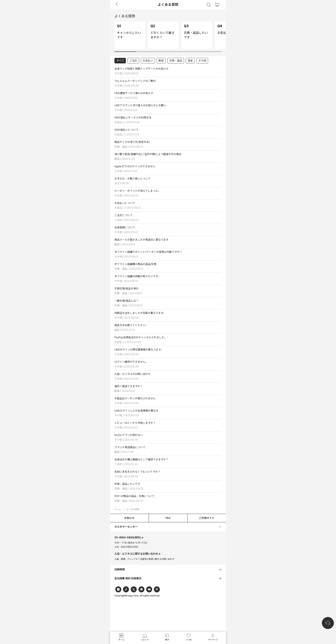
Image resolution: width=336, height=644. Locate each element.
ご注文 (133, 61)
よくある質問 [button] (133, 509)
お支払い (148, 61)
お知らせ (129, 518)
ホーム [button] (118, 509)
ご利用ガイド (207, 518)
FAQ (168, 518)
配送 (161, 61)
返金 (190, 61)
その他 (202, 61)
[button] (168, 527)
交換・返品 (176, 61)
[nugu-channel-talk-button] (328, 623)
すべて (120, 61)
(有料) (128, 538)
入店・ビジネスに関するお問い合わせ (136, 554)
